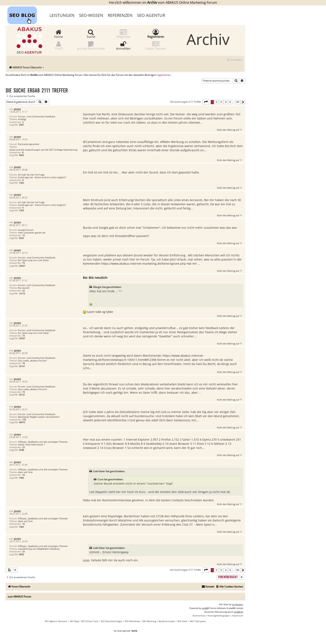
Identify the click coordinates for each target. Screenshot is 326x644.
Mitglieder (123, 34)
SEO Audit (182, 621)
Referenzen (120, 15)
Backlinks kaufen (167, 621)
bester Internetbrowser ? (31, 444)
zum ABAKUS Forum (19, 597)
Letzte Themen (156, 45)
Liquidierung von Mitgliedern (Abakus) (39, 549)
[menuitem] (234, 60)
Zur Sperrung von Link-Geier (33, 260)
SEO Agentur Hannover (56, 621)
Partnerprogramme (28, 144)
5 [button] (230, 102)
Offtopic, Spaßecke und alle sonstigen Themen (43, 442)
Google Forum (26, 230)
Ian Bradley (237, 604)
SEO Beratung (149, 621)
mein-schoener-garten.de (32, 233)
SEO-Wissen (91, 15)
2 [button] (217, 102)
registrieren (164, 75)
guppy (18, 109)
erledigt (22, 119)
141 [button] (238, 102)
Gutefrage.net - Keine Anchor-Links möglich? (42, 177)
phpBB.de (238, 612)
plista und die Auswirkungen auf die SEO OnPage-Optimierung (43, 150)
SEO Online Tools (90, 621)
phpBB (205, 608)
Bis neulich (24, 288)
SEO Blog (74, 621)
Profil (59, 45)
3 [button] (221, 102)
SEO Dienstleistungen (112, 621)
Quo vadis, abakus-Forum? (32, 361)
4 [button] (226, 102)
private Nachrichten (91, 45)
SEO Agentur (151, 15)
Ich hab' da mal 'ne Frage (31, 175)
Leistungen (62, 15)
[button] (206, 102)
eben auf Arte (25, 472)
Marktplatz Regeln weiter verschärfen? (39, 417)
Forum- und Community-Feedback (37, 116)
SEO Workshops (132, 621)
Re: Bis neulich (95, 278)
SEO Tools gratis (198, 621)
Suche (91, 34)
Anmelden (123, 45)
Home (58, 34)
